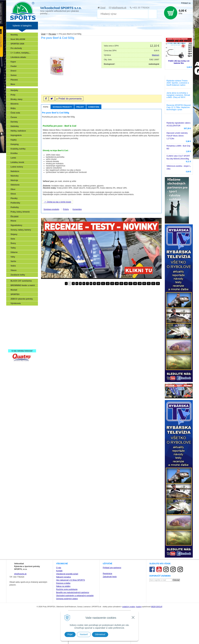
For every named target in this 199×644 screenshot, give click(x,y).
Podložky (15, 207)
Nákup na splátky (63, 586)
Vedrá (13, 266)
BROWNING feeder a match (23, 285)
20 (144, 284)
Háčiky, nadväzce (18, 131)
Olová (13, 194)
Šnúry (13, 243)
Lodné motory (17, 167)
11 (103, 284)
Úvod (103, 8)
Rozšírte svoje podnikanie (67, 589)
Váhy (13, 257)
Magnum (156, 55)
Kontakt (59, 571)
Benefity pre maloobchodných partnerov (73, 592)
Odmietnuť (100, 634)
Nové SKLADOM (18, 39)
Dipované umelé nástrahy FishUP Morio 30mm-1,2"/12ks (177, 136)
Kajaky (14, 140)
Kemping (15, 144)
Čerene (14, 117)
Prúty (13, 95)
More (13, 84)
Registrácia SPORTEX (21, 345)
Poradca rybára (161, 26)
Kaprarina (16, 323)
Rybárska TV (125, 26)
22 (153, 284)
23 (158, 284)
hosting (139, 607)
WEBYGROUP (157, 607)
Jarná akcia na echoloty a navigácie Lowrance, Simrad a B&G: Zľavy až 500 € (178, 95)
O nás (59, 568)
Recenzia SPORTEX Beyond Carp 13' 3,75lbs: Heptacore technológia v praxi (179, 107)
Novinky (14, 35)
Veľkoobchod (45, 26)
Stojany (14, 234)
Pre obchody (16, 48)
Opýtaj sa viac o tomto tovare (57, 202)
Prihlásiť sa (186, 3)
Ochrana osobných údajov (67, 599)
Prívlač (14, 314)
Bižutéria (15, 104)
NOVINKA (86, 26)
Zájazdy (174, 26)
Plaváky (14, 198)
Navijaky (14, 90)
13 (112, 284)
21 (149, 284)
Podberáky (15, 203)
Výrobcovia (16, 303)
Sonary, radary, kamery (21, 230)
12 (108, 284)
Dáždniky (15, 126)
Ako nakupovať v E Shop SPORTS (71, 580)
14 (117, 284)
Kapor (13, 62)
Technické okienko (142, 26)
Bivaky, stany (16, 99)
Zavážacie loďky (18, 275)
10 (98, 284)
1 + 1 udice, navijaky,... (21, 53)
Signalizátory (16, 225)
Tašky (13, 248)
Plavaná (14, 80)
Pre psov (15, 216)
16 (126, 284)
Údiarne (14, 252)
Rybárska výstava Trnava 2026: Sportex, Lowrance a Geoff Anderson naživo (178, 83)
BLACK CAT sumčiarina (21, 281)
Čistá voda (15, 113)
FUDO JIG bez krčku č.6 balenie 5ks (179, 62)
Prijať (70, 634)
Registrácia (107, 574)
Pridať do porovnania (70, 99)
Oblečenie (15, 185)
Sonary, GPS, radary (20, 309)
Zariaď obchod (61, 26)
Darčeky (14, 122)
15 (121, 284)
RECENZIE (111, 26)
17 (130, 284)
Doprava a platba (63, 583)
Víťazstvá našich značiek (22, 332)
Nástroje (14, 180)
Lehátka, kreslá (17, 162)
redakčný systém (129, 607)
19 (140, 284)
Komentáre (94, 107)
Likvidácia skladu (18, 57)
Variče (13, 261)
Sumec (14, 75)
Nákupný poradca (63, 577)
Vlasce (14, 270)
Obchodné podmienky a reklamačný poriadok (75, 596)
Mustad (14, 290)
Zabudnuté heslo (110, 577)
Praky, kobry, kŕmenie (20, 212)
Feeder (14, 66)
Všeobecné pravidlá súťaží (67, 574)
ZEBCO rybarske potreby (22, 299)
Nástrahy (15, 176)
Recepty (15, 341)
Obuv (13, 189)
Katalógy (74, 26)
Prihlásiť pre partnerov (112, 568)
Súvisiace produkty (62, 107)
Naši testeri (16, 336)
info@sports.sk (119, 8)
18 (135, 284)
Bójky (13, 108)
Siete (13, 239)
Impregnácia (16, 135)
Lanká (13, 158)
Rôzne (13, 221)
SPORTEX (15, 294)
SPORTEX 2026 (17, 44)
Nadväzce (15, 171)
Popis (46, 107)
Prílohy (80, 107)
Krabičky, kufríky (18, 149)
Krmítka (14, 153)
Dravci (13, 71)
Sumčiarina (16, 327)
